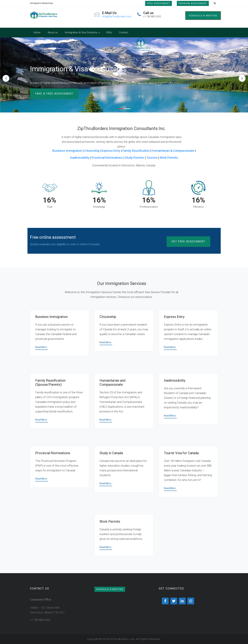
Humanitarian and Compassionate (112, 382)
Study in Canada (111, 453)
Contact (124, 32)
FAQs (109, 32)
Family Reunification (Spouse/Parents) (50, 382)
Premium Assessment (193, 3)
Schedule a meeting (203, 16)
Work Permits (169, 158)
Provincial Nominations (107, 158)
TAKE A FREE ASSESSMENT (54, 94)
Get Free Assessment (188, 241)
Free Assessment (158, 3)
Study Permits (135, 158)
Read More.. (42, 347)
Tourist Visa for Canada (181, 453)
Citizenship (92, 151)
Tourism (152, 158)
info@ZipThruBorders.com (117, 16)
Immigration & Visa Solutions (81, 32)
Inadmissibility (80, 158)
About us (53, 32)
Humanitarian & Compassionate (173, 151)
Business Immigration (67, 151)
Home (37, 32)
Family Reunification (136, 151)
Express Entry (111, 151)
